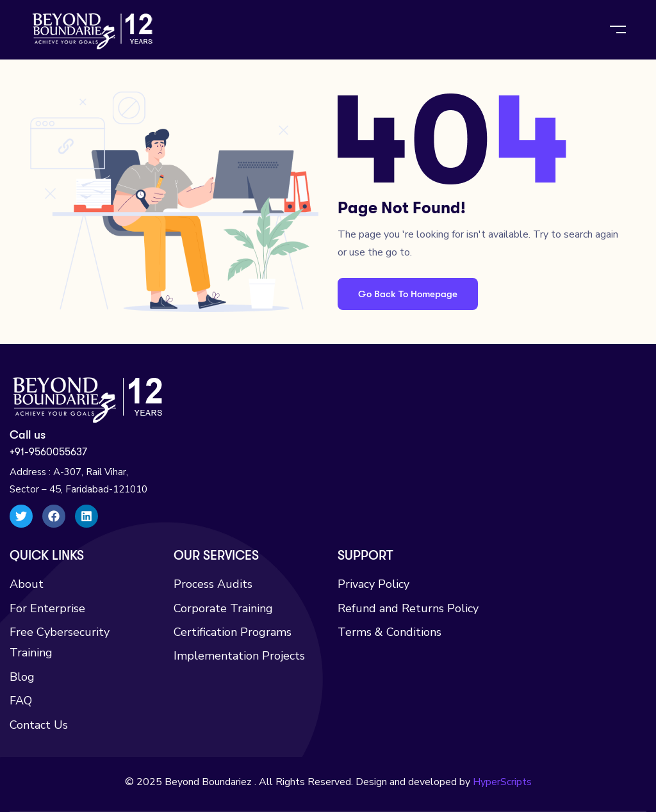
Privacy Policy (373, 584)
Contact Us (39, 725)
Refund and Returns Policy (408, 608)
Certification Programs (233, 632)
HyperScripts (502, 782)
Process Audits (213, 584)
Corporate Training (223, 608)
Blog (22, 677)
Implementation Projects (239, 656)
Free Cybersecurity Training (60, 642)
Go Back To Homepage (408, 294)
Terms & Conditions (389, 632)
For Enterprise (47, 608)
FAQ (21, 701)
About (27, 584)
